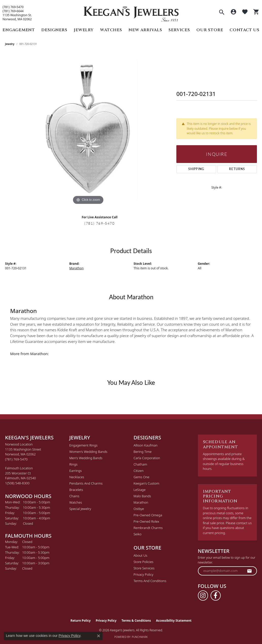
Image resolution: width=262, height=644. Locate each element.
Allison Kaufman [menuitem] (146, 445)
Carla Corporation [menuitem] (147, 458)
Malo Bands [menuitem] (142, 496)
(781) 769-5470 (13, 7)
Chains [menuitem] (74, 496)
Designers (54, 30)
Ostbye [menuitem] (139, 509)
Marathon (77, 268)
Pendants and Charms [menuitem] (86, 483)
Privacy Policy (143, 574)
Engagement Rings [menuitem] (83, 445)
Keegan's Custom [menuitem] (146, 483)
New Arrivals (145, 30)
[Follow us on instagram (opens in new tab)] (203, 596)
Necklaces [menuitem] (77, 477)
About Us (140, 555)
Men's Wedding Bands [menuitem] (86, 458)
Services (179, 30)
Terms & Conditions (136, 621)
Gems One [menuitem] (142, 477)
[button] (222, 13)
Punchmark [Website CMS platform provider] (140, 637)
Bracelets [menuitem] (76, 490)
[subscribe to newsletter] (250, 571)
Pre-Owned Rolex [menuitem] (146, 521)
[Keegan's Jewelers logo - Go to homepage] (131, 13)
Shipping (196, 169)
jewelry (10, 44)
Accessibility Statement (174, 621)
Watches (111, 30)
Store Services (144, 568)
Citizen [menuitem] (138, 471)
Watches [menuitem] (76, 502)
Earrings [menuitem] (76, 471)
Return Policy (81, 621)
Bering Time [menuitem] (143, 452)
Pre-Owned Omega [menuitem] (148, 515)
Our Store (210, 30)
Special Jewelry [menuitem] (80, 509)
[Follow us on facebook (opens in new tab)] (216, 596)
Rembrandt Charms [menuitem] (148, 528)
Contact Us (245, 30)
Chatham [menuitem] (140, 464)
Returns (237, 169)
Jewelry (84, 30)
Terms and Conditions (150, 581)
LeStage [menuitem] (139, 490)
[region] (88, 130)
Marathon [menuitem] (141, 502)
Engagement (19, 30)
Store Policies (143, 562)
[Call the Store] (16, 459)
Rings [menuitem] (73, 464)
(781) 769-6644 (13, 11)
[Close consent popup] (99, 636)
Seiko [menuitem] (137, 534)
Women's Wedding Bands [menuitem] (88, 452)
